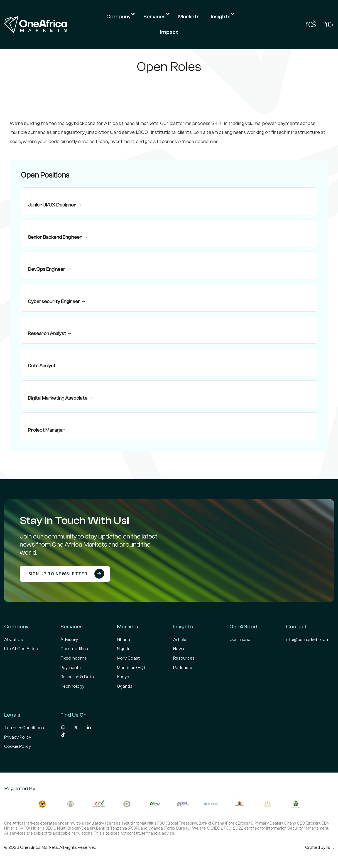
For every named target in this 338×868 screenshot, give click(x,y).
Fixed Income (74, 658)
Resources (184, 658)
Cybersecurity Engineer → (57, 302)
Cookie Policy (18, 746)
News (179, 649)
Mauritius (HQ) (131, 668)
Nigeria (124, 649)
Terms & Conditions (24, 728)
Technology (72, 686)
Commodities (74, 649)
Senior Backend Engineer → (58, 237)
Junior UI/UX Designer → (55, 205)
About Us (14, 640)
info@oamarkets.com (308, 640)
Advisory (69, 640)
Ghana (123, 640)
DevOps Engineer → (50, 269)
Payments (71, 668)
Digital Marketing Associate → (61, 398)
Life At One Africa (21, 649)
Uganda (125, 686)
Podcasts (183, 668)
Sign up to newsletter (66, 574)
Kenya (123, 677)
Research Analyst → (50, 334)
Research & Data (77, 677)
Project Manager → (49, 430)
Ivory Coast (128, 658)
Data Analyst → (45, 366)
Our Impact (241, 640)
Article (180, 640)
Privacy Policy (18, 737)
